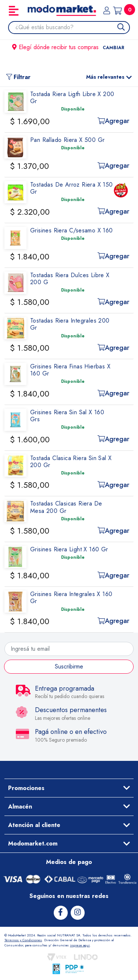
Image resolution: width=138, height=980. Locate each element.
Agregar (113, 121)
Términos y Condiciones (23, 940)
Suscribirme (69, 666)
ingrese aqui (80, 945)
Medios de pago (69, 862)
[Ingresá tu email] (69, 649)
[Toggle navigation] (14, 11)
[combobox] (72, 27)
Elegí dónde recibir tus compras (69, 47)
